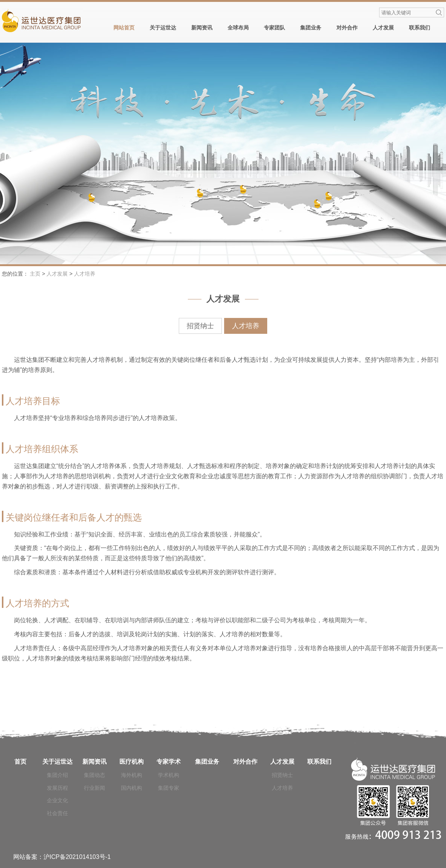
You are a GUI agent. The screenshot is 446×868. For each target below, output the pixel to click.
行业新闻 (94, 788)
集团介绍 (57, 775)
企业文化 (57, 800)
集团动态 (94, 775)
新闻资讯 (202, 28)
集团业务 (311, 28)
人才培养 (85, 274)
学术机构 (169, 775)
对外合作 (347, 28)
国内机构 (132, 788)
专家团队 (274, 28)
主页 (35, 274)
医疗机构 (132, 762)
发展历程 (57, 788)
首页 (20, 762)
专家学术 (169, 762)
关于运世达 (163, 28)
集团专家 (169, 788)
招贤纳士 (200, 326)
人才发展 (383, 28)
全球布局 (238, 28)
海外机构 (132, 775)
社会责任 (57, 813)
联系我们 (420, 28)
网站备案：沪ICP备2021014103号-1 (62, 857)
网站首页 (124, 28)
